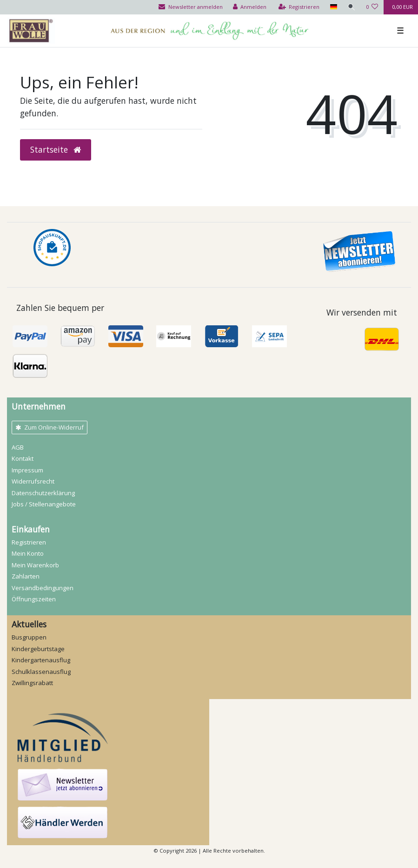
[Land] (333, 7)
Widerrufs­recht (33, 481)
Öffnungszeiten (34, 599)
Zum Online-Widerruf (50, 427)
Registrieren (29, 542)
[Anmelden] (250, 7)
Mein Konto (28, 553)
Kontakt (23, 458)
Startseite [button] (56, 149)
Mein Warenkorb (35, 565)
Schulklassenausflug (41, 672)
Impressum (27, 470)
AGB (18, 447)
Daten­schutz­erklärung (43, 493)
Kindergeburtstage (38, 649)
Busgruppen (29, 637)
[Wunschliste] (372, 7)
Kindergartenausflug (41, 660)
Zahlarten (26, 576)
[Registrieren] (299, 7)
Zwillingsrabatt (32, 683)
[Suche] (352, 7)
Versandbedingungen (43, 588)
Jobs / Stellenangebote (44, 504)
